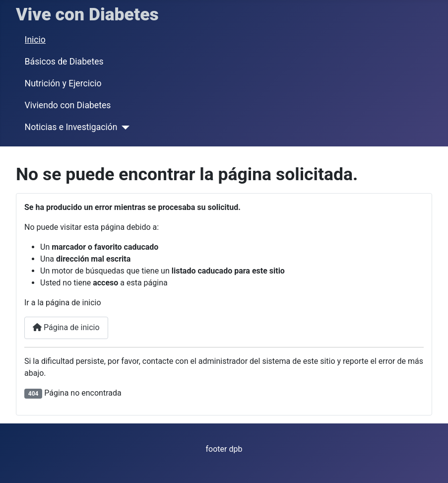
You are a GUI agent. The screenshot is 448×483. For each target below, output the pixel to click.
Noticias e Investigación (71, 127)
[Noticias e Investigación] (123, 128)
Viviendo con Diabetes (68, 105)
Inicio (35, 40)
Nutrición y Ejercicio (63, 83)
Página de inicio (66, 327)
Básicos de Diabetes (64, 62)
